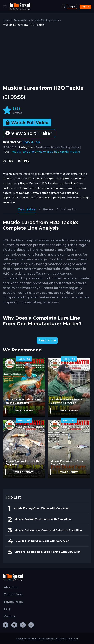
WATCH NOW (24, 411)
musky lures (45, 152)
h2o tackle (61, 152)
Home (6, 20)
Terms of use (13, 595)
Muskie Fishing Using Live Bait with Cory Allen (67, 401)
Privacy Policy (14, 602)
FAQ (7, 609)
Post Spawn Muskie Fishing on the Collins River (23, 401)
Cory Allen (31, 142)
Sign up (85, 7)
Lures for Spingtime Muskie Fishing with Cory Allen (48, 552)
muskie (75, 152)
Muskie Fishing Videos (45, 20)
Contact (10, 616)
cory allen (29, 152)
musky (17, 152)
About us (10, 587)
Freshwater (21, 20)
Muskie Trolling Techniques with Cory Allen (43, 519)
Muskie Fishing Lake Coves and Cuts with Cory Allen (48, 530)
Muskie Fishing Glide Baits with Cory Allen (42, 541)
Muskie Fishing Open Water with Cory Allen (41, 508)
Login (72, 7)
